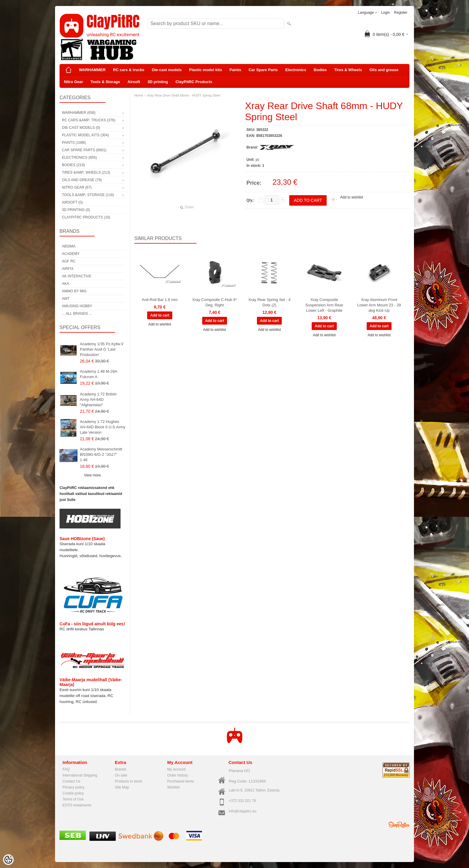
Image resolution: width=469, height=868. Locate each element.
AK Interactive (77, 276)
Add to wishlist (352, 197)
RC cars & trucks (129, 70)
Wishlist (173, 787)
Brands (121, 769)
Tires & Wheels (348, 70)
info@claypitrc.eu (243, 811)
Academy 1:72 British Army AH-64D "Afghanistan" (98, 399)
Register (401, 13)
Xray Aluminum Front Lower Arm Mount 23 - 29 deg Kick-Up (379, 305)
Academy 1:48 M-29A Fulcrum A (98, 374)
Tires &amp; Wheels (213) (86, 172)
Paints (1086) (74, 143)
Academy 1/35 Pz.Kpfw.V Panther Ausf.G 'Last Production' (102, 349)
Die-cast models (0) (81, 128)
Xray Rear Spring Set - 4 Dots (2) (269, 302)
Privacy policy (73, 787)
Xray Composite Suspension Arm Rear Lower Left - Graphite (324, 305)
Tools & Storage (105, 82)
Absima (69, 246)
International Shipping (80, 775)
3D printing (158, 82)
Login (385, 13)
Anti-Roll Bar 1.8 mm (160, 300)
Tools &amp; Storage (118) (88, 195)
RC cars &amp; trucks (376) (89, 120)
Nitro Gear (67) (77, 187)
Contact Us (71, 781)
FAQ (66, 769)
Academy (71, 254)
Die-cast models (167, 70)
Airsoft (134, 82)
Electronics (296, 70)
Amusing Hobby (77, 306)
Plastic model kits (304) (85, 135)
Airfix (68, 269)
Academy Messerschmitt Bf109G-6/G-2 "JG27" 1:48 (101, 454)
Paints (235, 70)
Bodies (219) (73, 165)
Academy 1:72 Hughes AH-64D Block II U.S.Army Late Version (103, 427)
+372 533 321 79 (242, 801)
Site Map (122, 787)
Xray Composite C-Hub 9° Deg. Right (214, 302)
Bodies (320, 70)
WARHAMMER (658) (79, 113)
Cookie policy (73, 793)
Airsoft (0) (72, 202)
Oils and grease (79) (82, 180)
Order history (178, 775)
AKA (66, 284)
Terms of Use (73, 799)
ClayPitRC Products (194, 82)
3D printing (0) (76, 210)
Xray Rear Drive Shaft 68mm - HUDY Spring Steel (184, 95)
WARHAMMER (92, 70)
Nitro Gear (74, 82)
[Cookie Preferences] (8, 860)
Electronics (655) (79, 158)
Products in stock (128, 781)
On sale (121, 775)
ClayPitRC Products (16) (86, 217)
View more (92, 475)
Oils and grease (384, 70)
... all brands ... (77, 314)
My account (176, 769)
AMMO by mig (74, 291)
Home (139, 95)
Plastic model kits (205, 70)
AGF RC (69, 261)
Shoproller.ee (399, 825)
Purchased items (181, 781)
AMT (66, 299)
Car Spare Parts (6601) (84, 150)
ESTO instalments (77, 805)
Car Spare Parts (263, 70)
